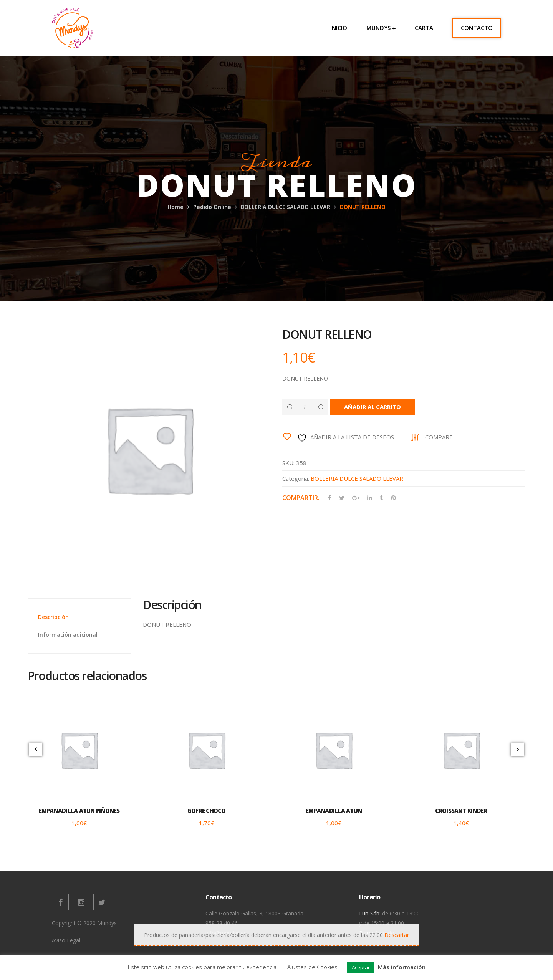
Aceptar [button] (361, 967)
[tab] (79, 617)
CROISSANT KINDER (461, 811)
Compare (439, 437)
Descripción (53, 617)
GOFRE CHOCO (207, 811)
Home (176, 207)
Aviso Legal (66, 940)
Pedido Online (212, 207)
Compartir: (301, 498)
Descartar (397, 935)
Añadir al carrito (373, 407)
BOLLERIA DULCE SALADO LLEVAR (286, 207)
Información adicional (68, 635)
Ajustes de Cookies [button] (312, 967)
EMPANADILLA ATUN (334, 811)
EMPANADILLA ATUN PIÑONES (79, 811)
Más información (402, 967)
